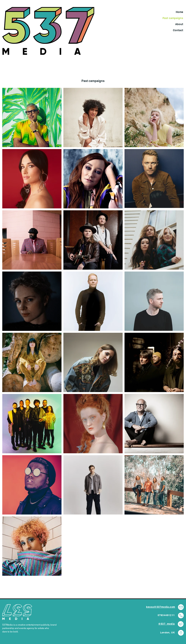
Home (179, 12)
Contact (178, 30)
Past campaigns (173, 18)
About (179, 24)
